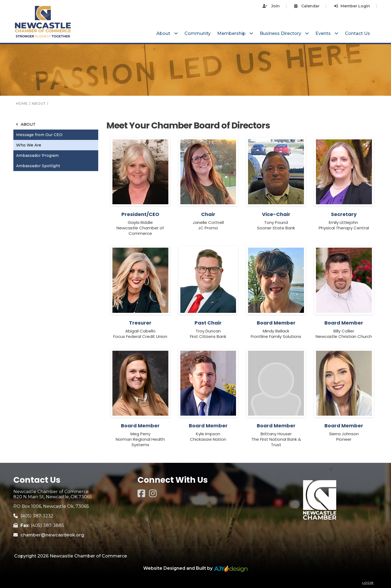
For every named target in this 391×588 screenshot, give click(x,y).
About (164, 33)
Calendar (307, 6)
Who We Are (29, 145)
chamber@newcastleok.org (52, 535)
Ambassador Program (37, 155)
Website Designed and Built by (195, 568)
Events (324, 33)
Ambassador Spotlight (38, 166)
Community (198, 33)
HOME (22, 103)
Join (271, 6)
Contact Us (357, 33)
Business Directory (281, 33)
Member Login (352, 6)
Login (368, 583)
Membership (232, 33)
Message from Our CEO (39, 135)
